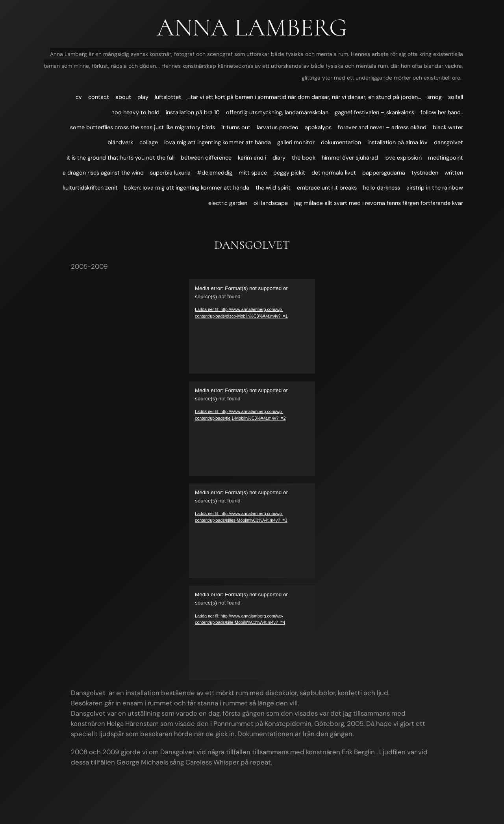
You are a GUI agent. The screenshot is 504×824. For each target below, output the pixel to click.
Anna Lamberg (252, 27)
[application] (252, 326)
